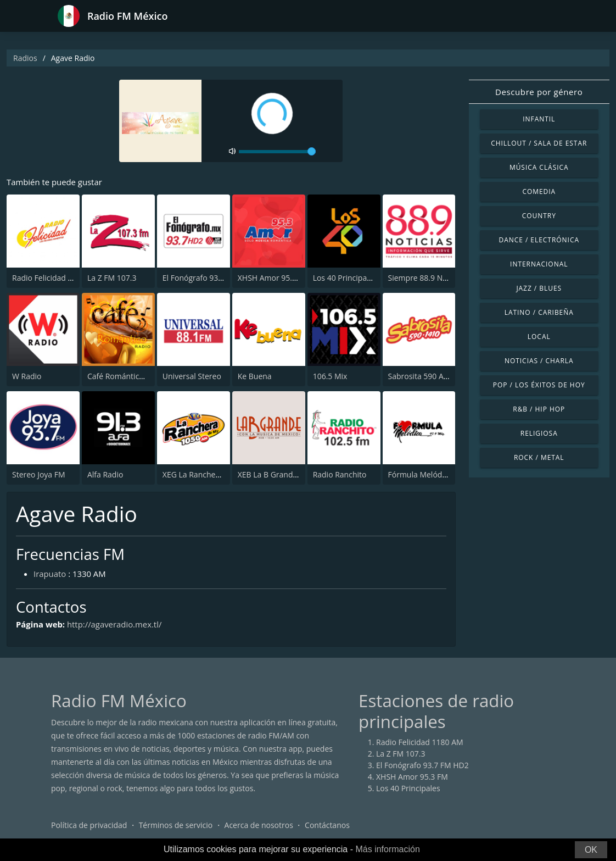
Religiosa (539, 433)
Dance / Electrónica (539, 240)
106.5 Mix (330, 376)
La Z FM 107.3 (112, 278)
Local (539, 337)
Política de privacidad (89, 825)
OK (591, 850)
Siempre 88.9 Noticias (427, 278)
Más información (387, 849)
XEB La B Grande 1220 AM (284, 474)
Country (539, 216)
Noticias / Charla (539, 361)
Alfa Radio (105, 474)
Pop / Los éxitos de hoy (539, 385)
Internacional (539, 264)
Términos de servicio (176, 825)
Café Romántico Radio (127, 376)
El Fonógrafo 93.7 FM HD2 (209, 278)
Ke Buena (255, 376)
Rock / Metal (539, 457)
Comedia (539, 191)
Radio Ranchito (340, 474)
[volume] (277, 152)
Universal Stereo (192, 376)
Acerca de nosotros (259, 825)
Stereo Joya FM (39, 474)
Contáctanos (327, 825)
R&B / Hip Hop (539, 409)
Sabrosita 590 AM (419, 376)
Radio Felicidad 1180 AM (56, 278)
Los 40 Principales (345, 278)
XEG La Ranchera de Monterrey (218, 474)
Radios (25, 58)
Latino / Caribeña (539, 312)
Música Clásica (539, 167)
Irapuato (50, 574)
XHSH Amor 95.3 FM (274, 278)
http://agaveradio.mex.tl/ (115, 624)
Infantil (539, 119)
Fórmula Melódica (420, 474)
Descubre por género (539, 92)
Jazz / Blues (539, 288)
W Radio (27, 376)
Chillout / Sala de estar (539, 143)
